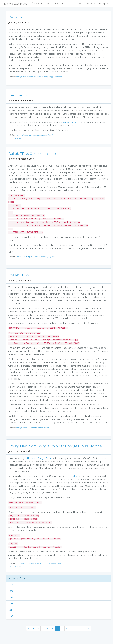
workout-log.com (71, 122)
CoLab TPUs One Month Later (33, 154)
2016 (11, 616)
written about (31, 458)
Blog (49, 4)
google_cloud (52, 257)
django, (25, 135)
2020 (11, 591)
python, (19, 135)
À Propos (37, 4)
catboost (59, 77)
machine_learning (47, 135)
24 (83, 628)
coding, (19, 77)
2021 (11, 585)
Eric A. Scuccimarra (16, 4)
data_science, (28, 77)
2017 (11, 610)
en (79, 4)
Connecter (90, 4)
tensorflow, (36, 257)
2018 (11, 604)
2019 (11, 597)
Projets (59, 4)
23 (77, 628)
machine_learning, (41, 77)
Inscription (104, 4)
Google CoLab (45, 458)
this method (72, 476)
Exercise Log (19, 95)
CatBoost (16, 17)
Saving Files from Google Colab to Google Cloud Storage (55, 446)
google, (44, 257)
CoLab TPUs (19, 275)
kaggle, (52, 77)
